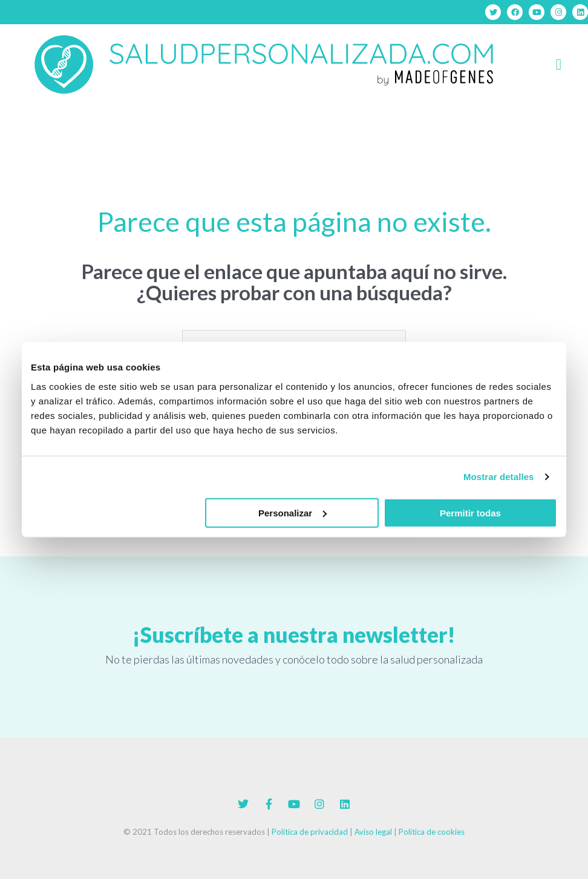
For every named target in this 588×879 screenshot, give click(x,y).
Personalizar (292, 512)
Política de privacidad (310, 832)
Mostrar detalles (499, 477)
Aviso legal (373, 832)
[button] (559, 65)
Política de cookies (432, 832)
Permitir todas (470, 512)
